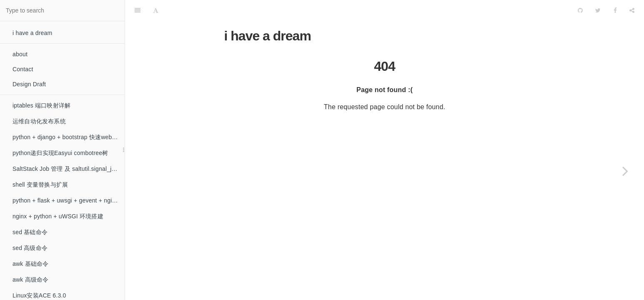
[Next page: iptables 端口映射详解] (625, 171)
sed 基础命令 (30, 232)
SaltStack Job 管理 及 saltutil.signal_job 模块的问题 (69, 169)
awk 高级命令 (30, 280)
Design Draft (29, 84)
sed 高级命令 (30, 248)
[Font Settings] (156, 10)
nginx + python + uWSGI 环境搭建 (58, 216)
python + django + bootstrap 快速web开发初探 (69, 137)
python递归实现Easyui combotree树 (60, 153)
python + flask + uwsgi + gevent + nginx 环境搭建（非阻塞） (69, 200)
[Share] (632, 10)
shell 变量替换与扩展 (40, 185)
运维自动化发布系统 (39, 121)
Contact (23, 69)
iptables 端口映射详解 (41, 105)
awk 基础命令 (30, 264)
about (20, 54)
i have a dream (32, 33)
